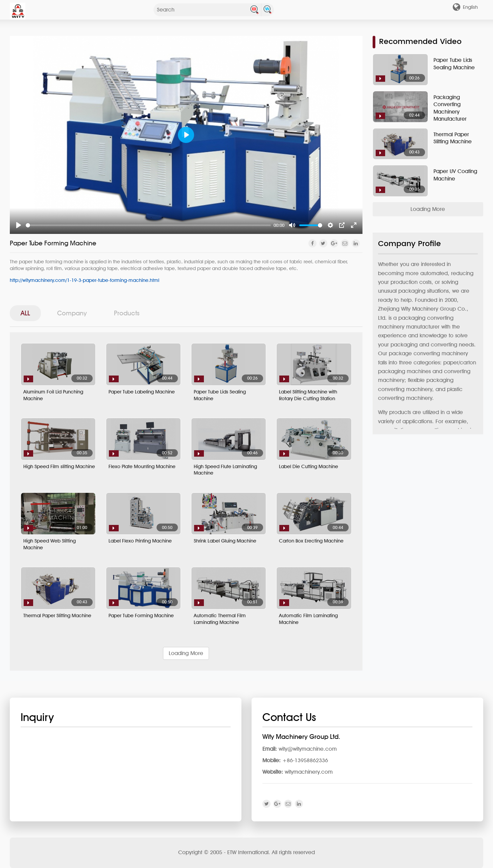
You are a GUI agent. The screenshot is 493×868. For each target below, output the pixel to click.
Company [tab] (72, 313)
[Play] (19, 225)
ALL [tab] (25, 313)
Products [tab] (127, 313)
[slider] (148, 225)
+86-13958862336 (305, 760)
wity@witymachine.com (308, 749)
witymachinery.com (309, 772)
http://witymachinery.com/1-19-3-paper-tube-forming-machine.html (85, 280)
